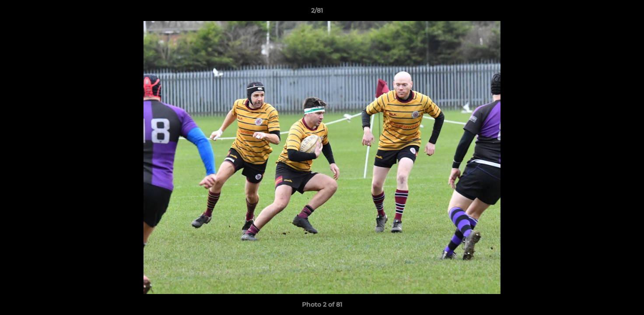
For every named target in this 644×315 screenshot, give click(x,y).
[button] (607, 13)
